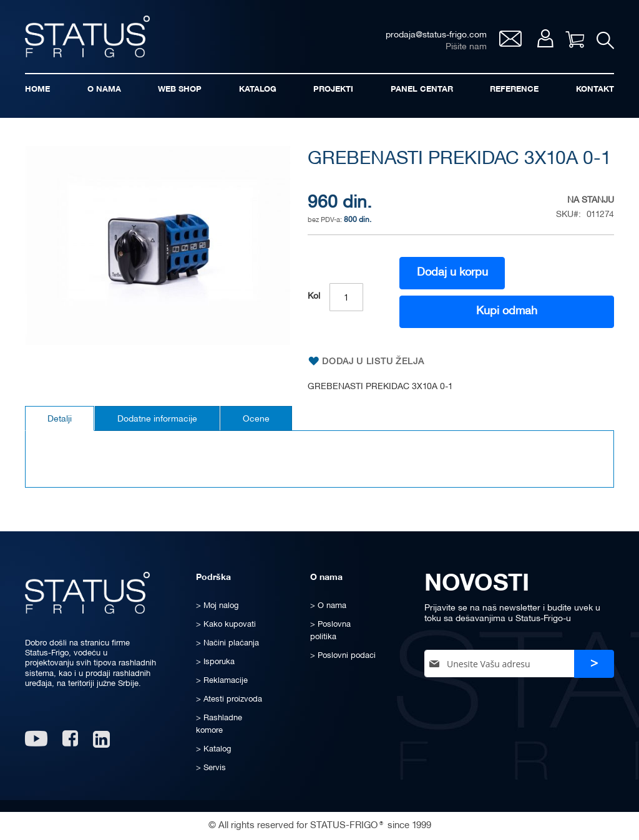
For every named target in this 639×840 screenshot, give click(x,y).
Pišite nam (466, 47)
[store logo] (87, 36)
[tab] (60, 418)
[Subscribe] (594, 664)
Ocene (256, 419)
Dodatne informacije (157, 419)
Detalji (60, 419)
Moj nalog (545, 38)
